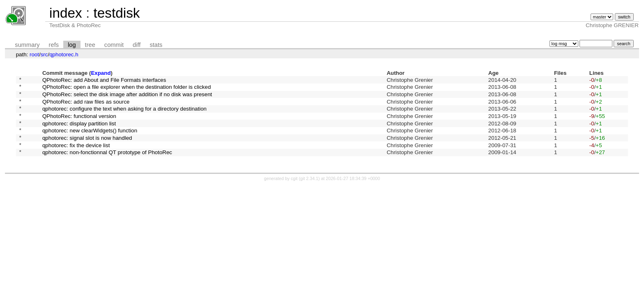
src (44, 54)
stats (156, 45)
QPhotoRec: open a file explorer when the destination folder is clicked (126, 89)
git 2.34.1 (309, 192)
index (66, 13)
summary (27, 45)
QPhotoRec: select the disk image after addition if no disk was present (127, 97)
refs (54, 45)
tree (90, 45)
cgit (295, 192)
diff (137, 45)
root (34, 54)
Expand (101, 73)
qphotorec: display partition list (79, 131)
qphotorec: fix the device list (76, 157)
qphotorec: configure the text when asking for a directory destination (124, 114)
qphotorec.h (64, 54)
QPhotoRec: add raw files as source (86, 106)
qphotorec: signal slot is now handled (87, 148)
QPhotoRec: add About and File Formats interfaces (104, 80)
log (72, 45)
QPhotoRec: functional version (79, 123)
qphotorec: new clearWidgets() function (90, 140)
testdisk (116, 13)
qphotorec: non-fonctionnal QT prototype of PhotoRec (107, 165)
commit (114, 45)
